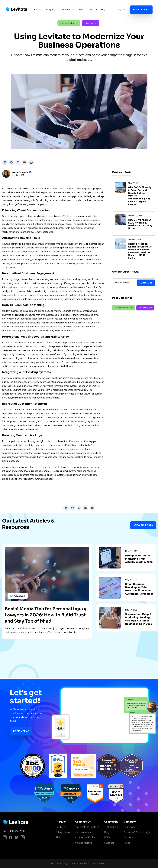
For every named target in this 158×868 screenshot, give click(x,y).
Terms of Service (81, 863)
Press (127, 843)
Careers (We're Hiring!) (137, 832)
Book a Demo (21, 731)
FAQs (107, 837)
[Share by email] (24, 162)
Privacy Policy (100, 863)
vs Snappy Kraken (86, 837)
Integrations (52, 10)
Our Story (129, 827)
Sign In (121, 10)
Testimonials (111, 827)
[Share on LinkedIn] (5, 162)
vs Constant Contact (87, 827)
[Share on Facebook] (11, 162)
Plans (81, 10)
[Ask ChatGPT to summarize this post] (31, 162)
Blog (103, 10)
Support (109, 843)
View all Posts (143, 525)
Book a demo (141, 9)
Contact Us (130, 837)
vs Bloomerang (84, 843)
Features (38, 10)
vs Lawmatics (83, 832)
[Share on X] (18, 162)
